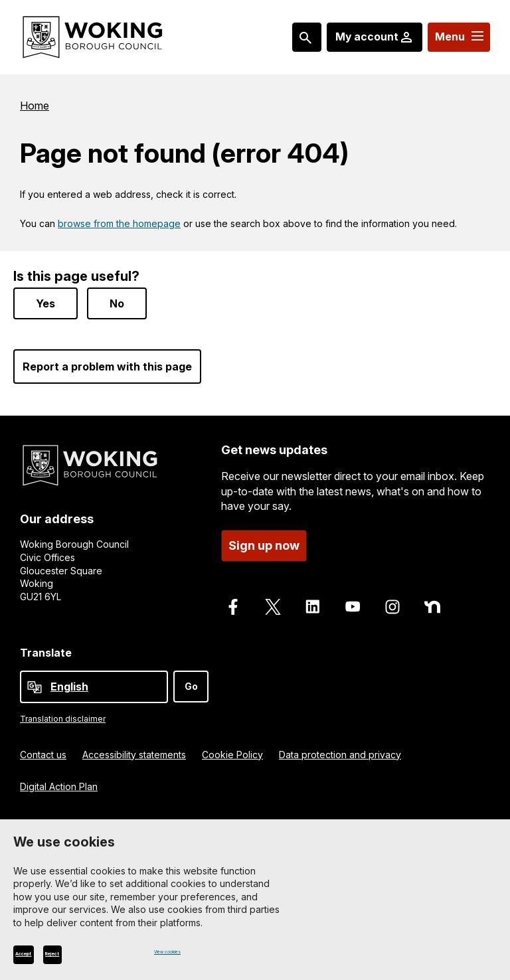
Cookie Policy (232, 749)
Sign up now (264, 540)
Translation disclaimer (63, 713)
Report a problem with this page (107, 362)
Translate (46, 647)
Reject (103, 954)
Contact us (43, 749)
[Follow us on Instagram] (392, 602)
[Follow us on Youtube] (353, 602)
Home (35, 106)
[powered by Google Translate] (35, 682)
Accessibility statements (134, 749)
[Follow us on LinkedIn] (313, 602)
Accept (41, 954)
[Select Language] (94, 682)
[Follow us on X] (273, 602)
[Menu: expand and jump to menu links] (458, 37)
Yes (45, 299)
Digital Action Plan (59, 781)
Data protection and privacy (340, 749)
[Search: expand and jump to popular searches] (303, 37)
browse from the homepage (119, 223)
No (117, 299)
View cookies (184, 951)
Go (191, 681)
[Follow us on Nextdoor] (432, 602)
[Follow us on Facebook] (233, 602)
